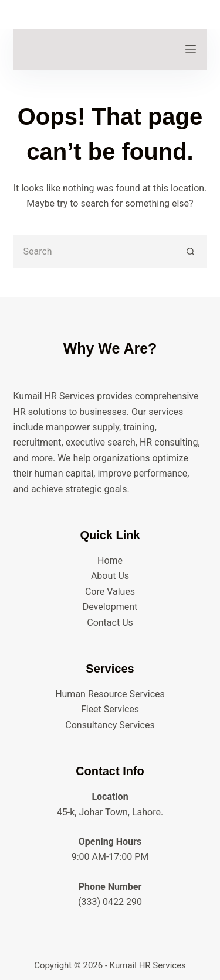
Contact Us (110, 623)
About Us (110, 576)
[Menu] (191, 49)
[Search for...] (94, 251)
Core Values (110, 592)
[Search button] (191, 251)
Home (110, 561)
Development (110, 607)
